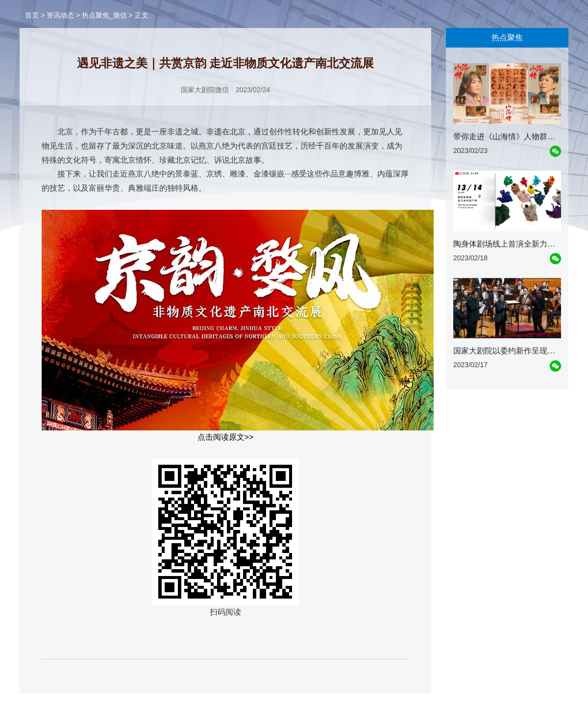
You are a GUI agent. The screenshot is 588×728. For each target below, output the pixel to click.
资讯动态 (60, 15)
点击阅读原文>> (226, 437)
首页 (32, 15)
